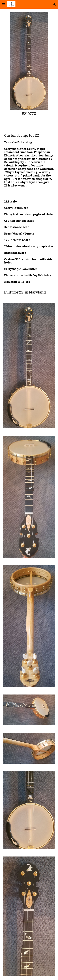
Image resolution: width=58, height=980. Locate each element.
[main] (29, 114)
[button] (4, 4)
